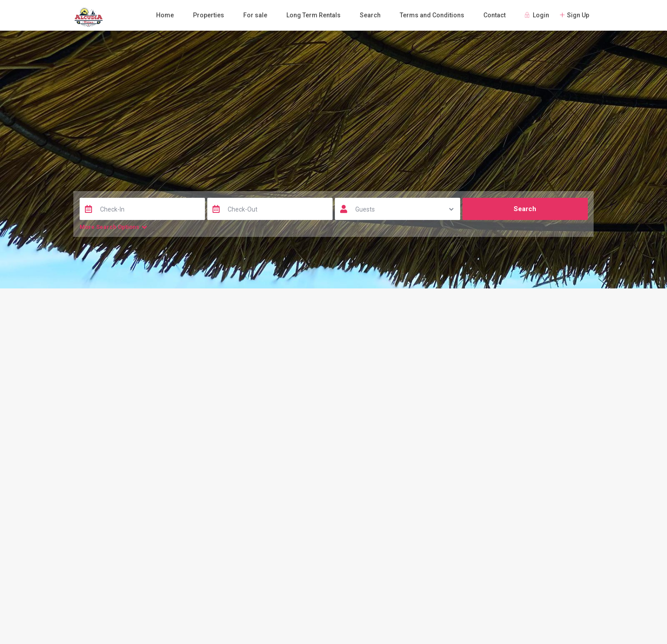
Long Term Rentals (313, 15)
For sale (255, 15)
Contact (494, 15)
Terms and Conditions (432, 15)
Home (165, 15)
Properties (209, 15)
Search (370, 15)
